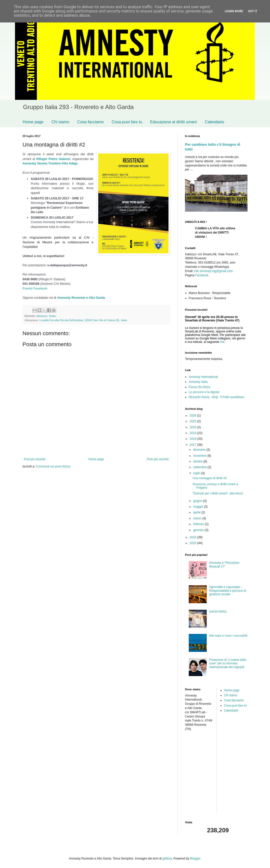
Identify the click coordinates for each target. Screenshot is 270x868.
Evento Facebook (35, 288)
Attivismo (42, 316)
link (222, 342)
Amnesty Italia (198, 382)
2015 (193, 543)
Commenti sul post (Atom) (53, 466)
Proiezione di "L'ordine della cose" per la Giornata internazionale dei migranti (228, 663)
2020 (193, 427)
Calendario (214, 122)
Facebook (202, 275)
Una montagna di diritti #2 (210, 478)
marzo (198, 518)
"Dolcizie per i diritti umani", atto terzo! (218, 493)
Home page (33, 122)
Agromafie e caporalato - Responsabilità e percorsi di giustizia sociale (228, 591)
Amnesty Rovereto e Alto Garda (81, 298)
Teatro (52, 316)
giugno (198, 501)
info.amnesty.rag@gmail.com (214, 271)
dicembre (200, 450)
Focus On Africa (199, 387)
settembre (200, 467)
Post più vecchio (158, 459)
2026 (193, 416)
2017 (193, 445)
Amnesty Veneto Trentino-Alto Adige (50, 163)
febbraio (199, 524)
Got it (253, 11)
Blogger (195, 859)
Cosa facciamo (90, 122)
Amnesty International (203, 377)
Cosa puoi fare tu (127, 122)
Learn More (234, 11)
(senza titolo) (218, 611)
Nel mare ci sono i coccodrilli (228, 636)
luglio (197, 473)
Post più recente (35, 459)
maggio (199, 507)
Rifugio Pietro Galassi (53, 159)
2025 (193, 421)
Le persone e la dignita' (204, 392)
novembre (200, 456)
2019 (193, 433)
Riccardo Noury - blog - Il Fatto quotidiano (216, 397)
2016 (193, 537)
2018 (193, 439)
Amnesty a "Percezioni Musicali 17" (224, 565)
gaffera (167, 859)
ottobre (198, 461)
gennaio (199, 530)
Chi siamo (60, 122)
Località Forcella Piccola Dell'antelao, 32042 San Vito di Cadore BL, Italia (83, 320)
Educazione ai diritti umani (174, 122)
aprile (197, 512)
